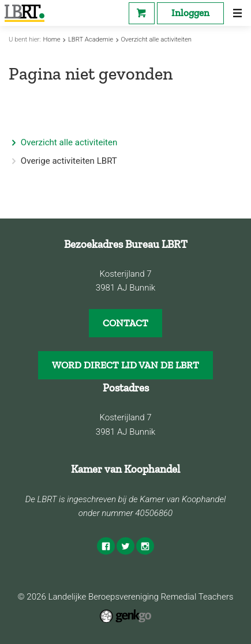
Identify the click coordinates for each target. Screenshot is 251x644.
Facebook (106, 546)
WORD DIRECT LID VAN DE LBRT (125, 365)
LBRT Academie (91, 39)
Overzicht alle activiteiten (156, 39)
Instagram (145, 546)
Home (52, 39)
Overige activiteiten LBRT (69, 161)
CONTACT (125, 323)
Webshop (142, 13)
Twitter (125, 546)
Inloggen (190, 13)
